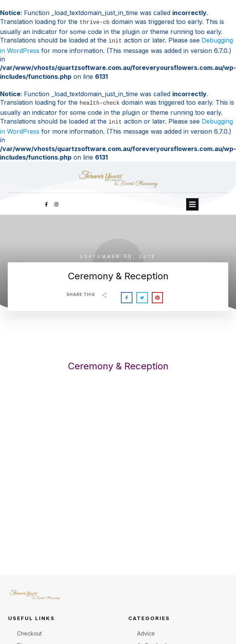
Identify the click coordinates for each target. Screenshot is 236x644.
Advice (146, 633)
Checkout (29, 633)
